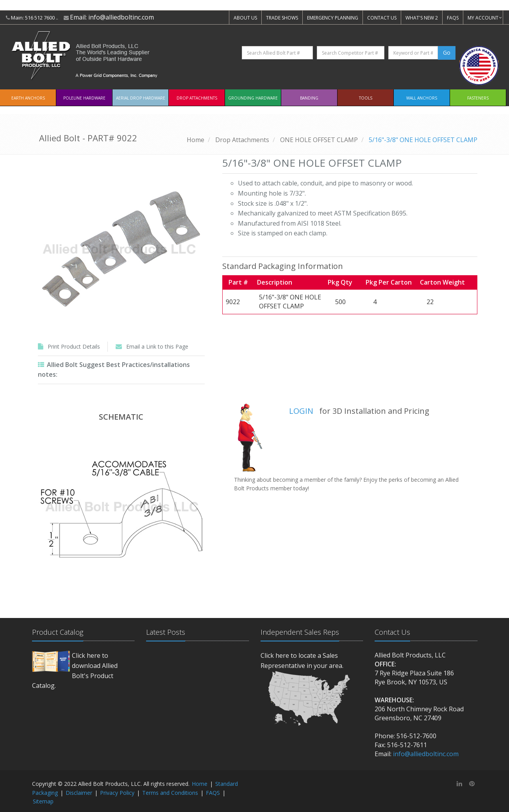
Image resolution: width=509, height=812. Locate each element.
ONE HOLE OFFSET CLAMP (319, 140)
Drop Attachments (197, 98)
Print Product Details (74, 346)
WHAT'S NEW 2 (422, 18)
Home (196, 140)
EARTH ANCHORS (28, 98)
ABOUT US (245, 18)
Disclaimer (79, 793)
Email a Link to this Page (157, 346)
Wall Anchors (422, 98)
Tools (366, 98)
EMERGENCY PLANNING (333, 18)
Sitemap (43, 801)
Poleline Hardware (84, 98)
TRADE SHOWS (282, 18)
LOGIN (301, 411)
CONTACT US (382, 18)
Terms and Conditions (170, 793)
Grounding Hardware (253, 98)
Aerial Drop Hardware (141, 98)
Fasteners (478, 98)
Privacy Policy (117, 793)
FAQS (453, 18)
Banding (309, 98)
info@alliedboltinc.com (121, 17)
